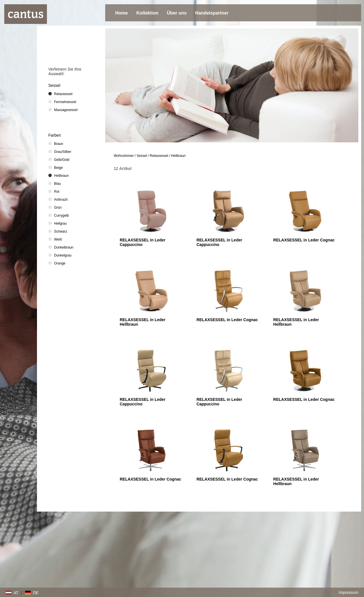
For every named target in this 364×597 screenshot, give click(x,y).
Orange (60, 263)
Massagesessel (66, 110)
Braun (59, 144)
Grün (58, 208)
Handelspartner (212, 13)
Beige (58, 168)
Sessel (142, 156)
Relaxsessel (159, 156)
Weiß (58, 239)
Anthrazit (61, 200)
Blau (57, 184)
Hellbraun (178, 156)
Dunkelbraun (64, 247)
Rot (57, 192)
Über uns (177, 13)
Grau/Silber (63, 152)
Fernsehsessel (65, 102)
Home (121, 13)
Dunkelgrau (63, 255)
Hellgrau (60, 223)
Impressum (349, 592)
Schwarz (61, 231)
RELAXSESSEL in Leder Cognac (304, 240)
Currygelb (61, 216)
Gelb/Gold (62, 160)
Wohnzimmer (124, 156)
